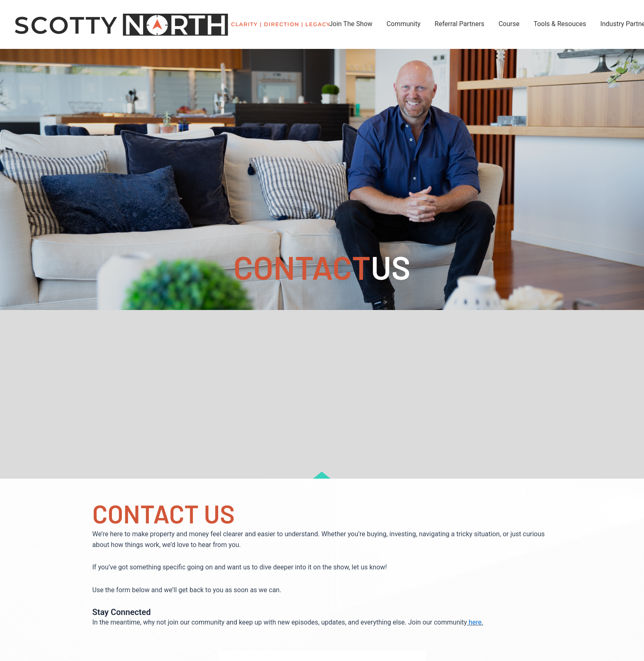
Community (403, 24)
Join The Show (351, 24)
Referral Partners (459, 24)
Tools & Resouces (560, 24)
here (475, 622)
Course (509, 24)
